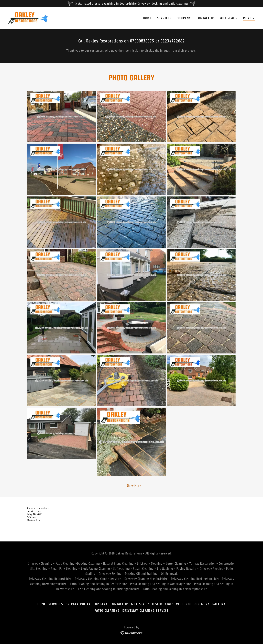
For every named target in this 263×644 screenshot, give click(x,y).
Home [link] (147, 18)
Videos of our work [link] (193, 604)
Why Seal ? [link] (229, 18)
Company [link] (184, 18)
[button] (249, 18)
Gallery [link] (219, 604)
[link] (28, 18)
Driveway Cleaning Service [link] (146, 611)
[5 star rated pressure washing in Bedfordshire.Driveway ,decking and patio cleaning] (131, 3)
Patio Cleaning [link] (107, 611)
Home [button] (42, 604)
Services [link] (164, 18)
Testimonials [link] (162, 604)
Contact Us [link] (206, 18)
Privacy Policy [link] (78, 604)
